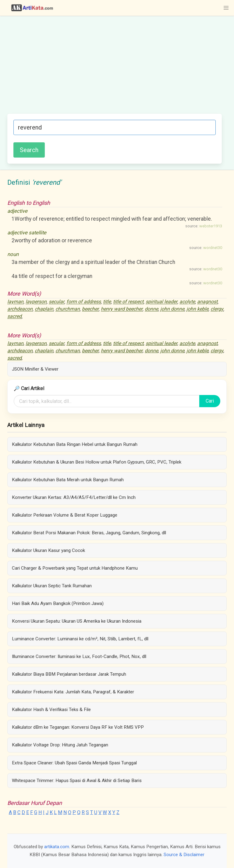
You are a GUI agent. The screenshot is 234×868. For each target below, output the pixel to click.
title (107, 302)
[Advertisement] (115, 68)
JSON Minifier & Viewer (35, 369)
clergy (217, 309)
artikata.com (57, 847)
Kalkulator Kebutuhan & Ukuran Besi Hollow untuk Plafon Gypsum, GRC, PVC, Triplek (97, 462)
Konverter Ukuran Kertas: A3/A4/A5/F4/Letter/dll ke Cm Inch (74, 497)
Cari (210, 401)
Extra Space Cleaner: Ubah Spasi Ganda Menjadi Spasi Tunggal (74, 763)
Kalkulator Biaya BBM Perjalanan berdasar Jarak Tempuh (69, 674)
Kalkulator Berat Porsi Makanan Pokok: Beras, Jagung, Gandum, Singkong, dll (89, 533)
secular (57, 302)
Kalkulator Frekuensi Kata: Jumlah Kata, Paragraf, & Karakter (73, 692)
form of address (84, 302)
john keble (197, 309)
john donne (172, 309)
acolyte (187, 302)
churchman (68, 309)
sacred (14, 317)
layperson (36, 302)
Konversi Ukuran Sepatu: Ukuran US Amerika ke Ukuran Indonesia (77, 621)
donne (151, 309)
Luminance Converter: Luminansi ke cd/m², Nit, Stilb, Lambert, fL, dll (80, 639)
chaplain (44, 309)
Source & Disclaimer (184, 855)
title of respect (128, 302)
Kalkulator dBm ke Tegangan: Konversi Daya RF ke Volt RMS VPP (78, 727)
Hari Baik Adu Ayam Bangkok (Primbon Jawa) (58, 603)
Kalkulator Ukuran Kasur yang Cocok (48, 550)
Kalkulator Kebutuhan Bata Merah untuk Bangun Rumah (68, 480)
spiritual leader (161, 302)
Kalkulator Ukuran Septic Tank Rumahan (52, 586)
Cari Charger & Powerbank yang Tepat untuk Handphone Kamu (75, 568)
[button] (226, 8)
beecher (90, 309)
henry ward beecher (122, 309)
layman (15, 302)
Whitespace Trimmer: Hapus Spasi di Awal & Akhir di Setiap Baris (77, 781)
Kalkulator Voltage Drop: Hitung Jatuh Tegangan (60, 745)
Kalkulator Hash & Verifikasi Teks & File (51, 710)
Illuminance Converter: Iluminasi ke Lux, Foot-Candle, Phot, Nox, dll (79, 656)
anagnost (207, 302)
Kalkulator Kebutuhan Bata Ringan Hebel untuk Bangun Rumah (75, 444)
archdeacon (20, 309)
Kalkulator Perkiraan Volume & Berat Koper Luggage (65, 515)
